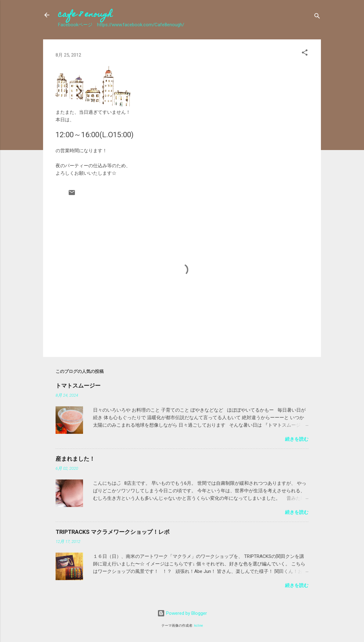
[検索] (317, 17)
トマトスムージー (78, 386)
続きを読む (297, 439)
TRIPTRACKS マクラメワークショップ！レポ (113, 532)
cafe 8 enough (85, 15)
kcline (199, 626)
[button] (305, 54)
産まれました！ (75, 459)
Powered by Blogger (182, 613)
